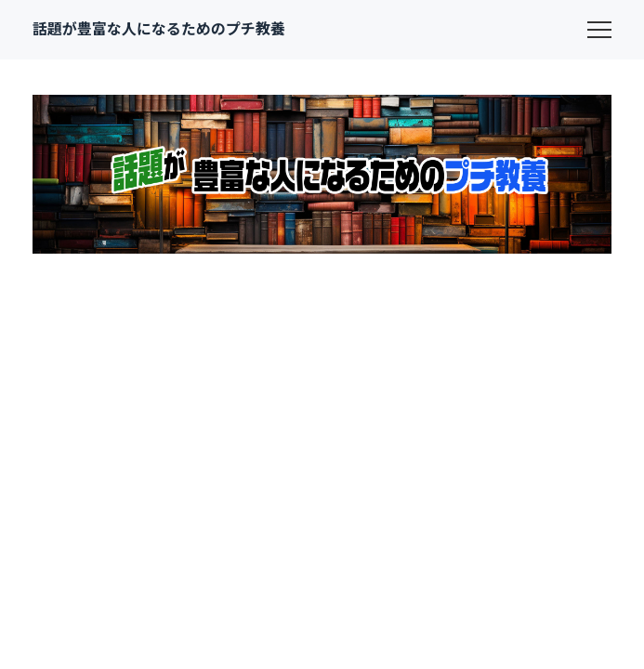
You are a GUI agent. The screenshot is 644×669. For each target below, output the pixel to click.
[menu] (599, 30)
